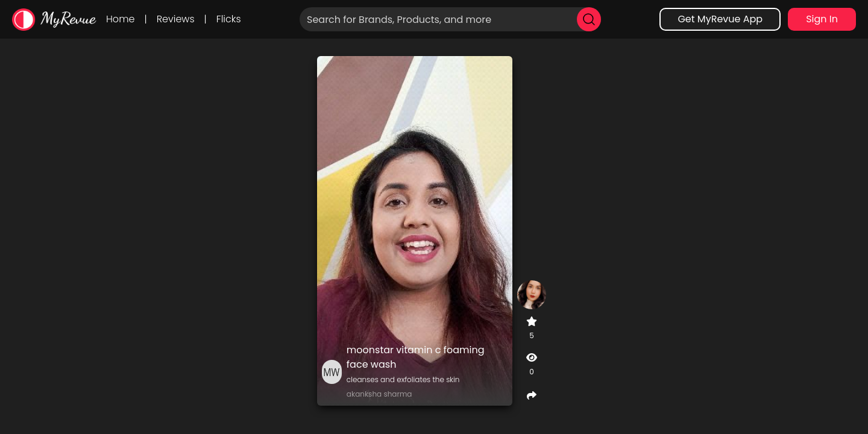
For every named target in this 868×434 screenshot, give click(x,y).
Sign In (822, 19)
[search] (589, 19)
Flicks (229, 19)
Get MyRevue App (720, 19)
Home (120, 19)
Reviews (176, 19)
